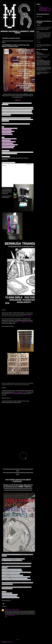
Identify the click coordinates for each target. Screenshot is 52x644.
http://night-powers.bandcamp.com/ (20, 578)
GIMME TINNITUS (6, 554)
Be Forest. (5, 571)
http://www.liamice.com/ (15, 574)
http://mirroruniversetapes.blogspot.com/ (10, 128)
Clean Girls (24, 392)
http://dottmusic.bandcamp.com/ (15, 569)
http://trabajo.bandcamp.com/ (7, 143)
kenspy (6, 610)
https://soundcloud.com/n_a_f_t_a (8, 146)
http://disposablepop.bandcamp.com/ (23, 577)
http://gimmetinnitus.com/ (7, 130)
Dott (3, 569)
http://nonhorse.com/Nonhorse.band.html (10, 145)
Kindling (4, 577)
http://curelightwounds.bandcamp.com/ (23, 580)
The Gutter (8, 560)
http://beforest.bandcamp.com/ (16, 571)
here (10, 398)
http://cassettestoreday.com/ (7, 134)
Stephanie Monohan (29, 322)
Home (18, 639)
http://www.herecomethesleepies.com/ (9, 139)
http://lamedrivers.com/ (6, 140)
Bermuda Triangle (27, 316)
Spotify (38, 40)
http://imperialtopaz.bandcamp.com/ (9, 142)
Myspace (39, 41)
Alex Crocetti (20, 322)
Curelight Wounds (6, 580)
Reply (6, 617)
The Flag (4, 575)
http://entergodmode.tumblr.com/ (8, 131)
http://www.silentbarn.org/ (7, 133)
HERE (19, 100)
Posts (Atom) (10, 642)
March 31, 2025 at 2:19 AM (14, 610)
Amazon (38, 39)
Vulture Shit (17, 392)
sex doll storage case (11, 615)
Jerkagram (11, 394)
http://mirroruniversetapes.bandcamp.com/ (11, 598)
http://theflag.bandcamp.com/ (17, 575)
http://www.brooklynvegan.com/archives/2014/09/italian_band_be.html (16, 572)
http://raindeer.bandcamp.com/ (8, 148)
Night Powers (5, 578)
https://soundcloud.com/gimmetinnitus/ (10, 595)
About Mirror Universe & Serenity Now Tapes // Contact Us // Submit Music (45, 9)
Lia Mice (4, 574)
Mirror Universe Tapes (16, 554)
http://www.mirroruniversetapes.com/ (9, 596)
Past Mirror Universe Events (45, 11)
